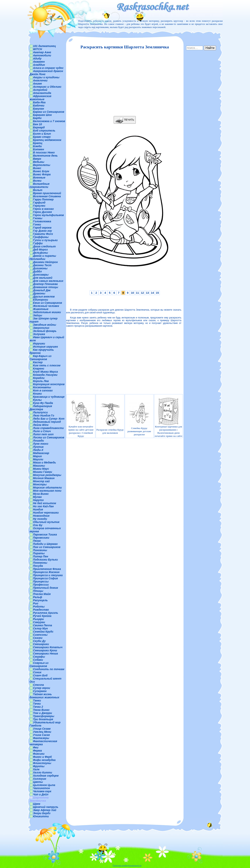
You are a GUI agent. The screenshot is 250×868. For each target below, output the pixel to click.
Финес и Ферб (42, 757)
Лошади (38, 441)
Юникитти (41, 816)
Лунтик (38, 447)
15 (157, 293)
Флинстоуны (42, 763)
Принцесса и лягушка (48, 575)
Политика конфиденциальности (127, 866)
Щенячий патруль (46, 807)
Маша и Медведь (45, 462)
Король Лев (41, 381)
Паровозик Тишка (45, 535)
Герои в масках (43, 209)
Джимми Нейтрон (45, 262)
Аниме (37, 84)
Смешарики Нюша (46, 653)
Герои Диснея (42, 212)
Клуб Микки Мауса (45, 372)
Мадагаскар (41, 453)
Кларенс (39, 369)
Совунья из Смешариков (39, 664)
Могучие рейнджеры (47, 475)
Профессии (41, 585)
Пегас (37, 541)
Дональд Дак (42, 290)
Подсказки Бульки (45, 560)
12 (142, 293)
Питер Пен (41, 556)
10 (132, 293)
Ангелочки (40, 80)
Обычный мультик (46, 522)
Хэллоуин (40, 779)
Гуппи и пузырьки (45, 240)
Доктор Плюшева (45, 284)
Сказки (38, 638)
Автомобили (42, 55)
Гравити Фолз (43, 234)
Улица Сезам (42, 729)
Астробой (40, 90)
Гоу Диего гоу (42, 231)
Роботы (39, 607)
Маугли (38, 459)
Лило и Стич (42, 431)
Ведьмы (39, 162)
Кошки (37, 394)
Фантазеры (41, 738)
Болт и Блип (42, 134)
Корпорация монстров (49, 384)
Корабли (39, 378)
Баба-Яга (39, 102)
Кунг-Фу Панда (43, 403)
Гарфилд (39, 203)
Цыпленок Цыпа (44, 785)
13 (147, 293)
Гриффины (41, 237)
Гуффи (38, 243)
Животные (41, 309)
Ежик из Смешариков (47, 303)
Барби (37, 118)
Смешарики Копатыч (48, 647)
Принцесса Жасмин (46, 572)
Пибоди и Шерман (45, 544)
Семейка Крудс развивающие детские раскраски (139, 418)
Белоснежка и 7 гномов (49, 121)
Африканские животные (40, 98)
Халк (36, 769)
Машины (39, 466)
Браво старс (42, 137)
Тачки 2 (38, 707)
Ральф (38, 597)
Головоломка (42, 221)
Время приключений (47, 193)
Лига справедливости (48, 428)
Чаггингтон (41, 788)
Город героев (42, 228)
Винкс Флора (42, 174)
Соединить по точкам (49, 669)
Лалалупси (40, 412)
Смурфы (39, 657)
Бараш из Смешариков (49, 112)
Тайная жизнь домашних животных (44, 696)
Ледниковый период (47, 422)
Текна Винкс (41, 710)
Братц (38, 143)
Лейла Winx (41, 425)
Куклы (37, 400)
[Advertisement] (124, 83)
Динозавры (41, 275)
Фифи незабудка (44, 760)
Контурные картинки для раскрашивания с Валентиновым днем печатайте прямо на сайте (168, 418)
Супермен (40, 691)
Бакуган (38, 109)
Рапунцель (40, 600)
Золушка (39, 334)
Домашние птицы (46, 287)
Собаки (38, 660)
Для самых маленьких (48, 281)
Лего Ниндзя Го (44, 416)
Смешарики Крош (45, 650)
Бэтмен (39, 149)
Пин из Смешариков (47, 547)
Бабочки (39, 105)
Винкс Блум (41, 171)
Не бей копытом (45, 503)
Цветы (38, 782)
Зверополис (41, 328)
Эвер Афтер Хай (45, 810)
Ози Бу (38, 525)
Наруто (38, 500)
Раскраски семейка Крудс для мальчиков (110, 418)
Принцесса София (45, 578)
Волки (37, 181)
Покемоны (40, 563)
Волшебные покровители (40, 185)
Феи (36, 747)
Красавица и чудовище (49, 397)
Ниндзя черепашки (46, 513)
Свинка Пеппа (42, 625)
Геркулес (39, 206)
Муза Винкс (41, 494)
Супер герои (42, 688)
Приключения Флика (47, 569)
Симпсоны (40, 635)
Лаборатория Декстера (41, 408)
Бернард (39, 127)
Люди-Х (38, 450)
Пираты (39, 553)
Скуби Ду (39, 641)
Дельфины (40, 253)
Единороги (41, 300)
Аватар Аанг (42, 52)
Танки (37, 700)
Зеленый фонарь (45, 331)
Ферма (37, 751)
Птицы (38, 591)
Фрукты (39, 766)
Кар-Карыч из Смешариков (40, 358)
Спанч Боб (40, 675)
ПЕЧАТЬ (125, 120)
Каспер (38, 362)
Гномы (38, 218)
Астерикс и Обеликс (47, 87)
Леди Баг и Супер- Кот (49, 419)
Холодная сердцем (46, 776)
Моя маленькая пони (47, 491)
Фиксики (39, 754)
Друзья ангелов (44, 297)
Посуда (38, 566)
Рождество (41, 610)
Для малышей (43, 278)
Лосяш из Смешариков (49, 437)
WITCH (37, 49)
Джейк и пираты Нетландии (43, 257)
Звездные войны (45, 325)
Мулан (37, 497)
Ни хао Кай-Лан (43, 506)
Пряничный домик (46, 588)
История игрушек (45, 347)
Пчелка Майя (42, 594)
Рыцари (38, 619)
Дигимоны (40, 268)
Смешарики (41, 644)
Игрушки (39, 343)
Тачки (37, 704)
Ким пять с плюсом (47, 365)
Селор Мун (40, 628)
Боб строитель (44, 131)
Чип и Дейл (41, 794)
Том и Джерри (42, 713)
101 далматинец (44, 46)
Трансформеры (44, 716)
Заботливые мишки (47, 312)
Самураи (39, 622)
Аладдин (39, 65)
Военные (39, 178)
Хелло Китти (43, 772)
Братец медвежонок (47, 140)
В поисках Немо (44, 152)
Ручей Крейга (42, 616)
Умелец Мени (42, 732)
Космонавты (42, 387)
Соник (37, 672)
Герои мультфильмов (48, 215)
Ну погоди (40, 519)
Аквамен (39, 62)
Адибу (37, 59)
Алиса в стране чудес (48, 68)
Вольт (38, 190)
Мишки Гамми (43, 472)
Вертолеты (42, 165)
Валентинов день (45, 156)
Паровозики (41, 538)
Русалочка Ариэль (46, 613)
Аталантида (42, 93)
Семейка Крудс (43, 632)
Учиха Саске (41, 735)
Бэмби (37, 146)
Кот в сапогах (43, 390)
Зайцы (37, 315)
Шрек (37, 804)
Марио (37, 456)
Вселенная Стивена (47, 196)
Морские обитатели (47, 488)
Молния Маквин (44, 478)
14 (152, 293)
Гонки (37, 224)
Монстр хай (41, 481)
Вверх (37, 159)
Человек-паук (42, 791)
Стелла (38, 685)
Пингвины (40, 550)
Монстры (40, 484)
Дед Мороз (40, 250)
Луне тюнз (41, 444)
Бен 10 (37, 124)
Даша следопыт (44, 246)
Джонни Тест (42, 265)
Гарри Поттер (43, 199)
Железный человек (46, 306)
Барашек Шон (42, 115)
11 (137, 293)
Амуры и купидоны (46, 77)
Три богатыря (43, 719)
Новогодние (41, 516)
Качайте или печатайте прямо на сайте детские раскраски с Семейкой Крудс (81, 418)
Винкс (37, 168)
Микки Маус (41, 469)
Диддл (37, 271)
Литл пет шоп (43, 434)
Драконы (39, 293)
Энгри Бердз (42, 813)
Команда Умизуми (45, 375)
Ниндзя (38, 509)
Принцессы (41, 581)
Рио (36, 603)
